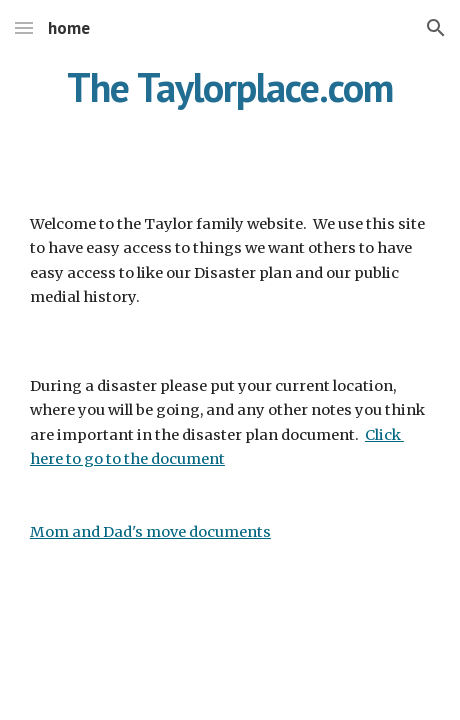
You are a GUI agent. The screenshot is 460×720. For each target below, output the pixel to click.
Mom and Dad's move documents (150, 532)
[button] (24, 27)
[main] (230, 105)
